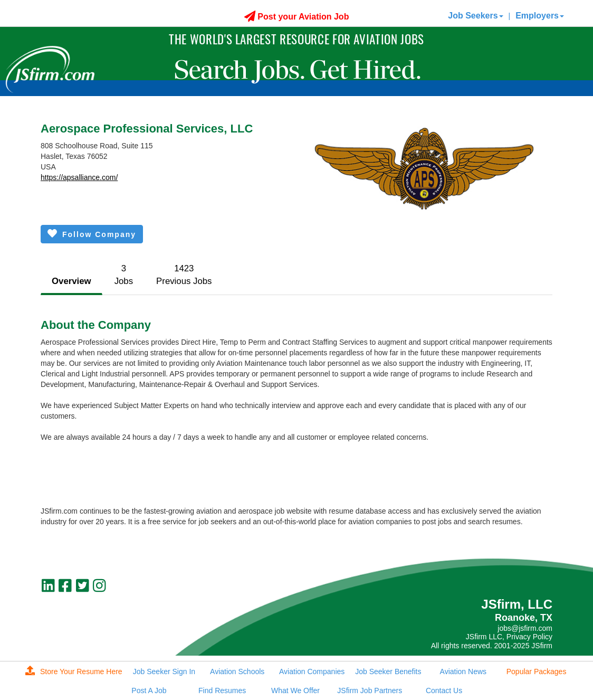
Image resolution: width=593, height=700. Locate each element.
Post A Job (149, 690)
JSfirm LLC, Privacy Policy (509, 637)
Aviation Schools (237, 671)
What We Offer (295, 690)
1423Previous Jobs (184, 275)
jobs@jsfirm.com (525, 628)
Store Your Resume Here (74, 671)
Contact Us (444, 690)
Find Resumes (222, 690)
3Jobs (124, 275)
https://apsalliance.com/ (79, 177)
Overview (71, 281)
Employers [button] (540, 16)
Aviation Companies (312, 671)
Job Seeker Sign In (164, 671)
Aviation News (463, 671)
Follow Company (92, 234)
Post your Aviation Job (297, 17)
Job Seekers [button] (475, 16)
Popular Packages (537, 671)
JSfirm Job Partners (370, 690)
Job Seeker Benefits (388, 671)
